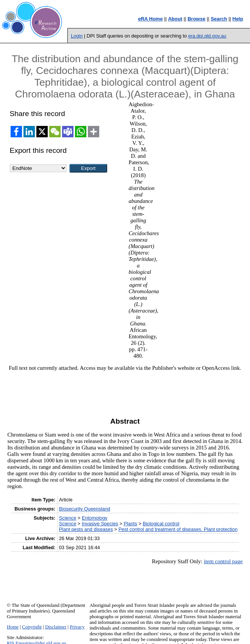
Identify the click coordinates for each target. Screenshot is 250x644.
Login (77, 36)
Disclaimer (56, 627)
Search (219, 19)
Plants (131, 524)
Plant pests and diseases (86, 529)
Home (13, 627)
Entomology (95, 518)
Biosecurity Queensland (85, 509)
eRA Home (150, 19)
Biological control (161, 524)
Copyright (32, 627)
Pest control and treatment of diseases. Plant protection (178, 529)
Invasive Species (100, 524)
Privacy (77, 627)
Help (238, 19)
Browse (196, 19)
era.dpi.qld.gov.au (207, 36)
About (175, 19)
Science (68, 518)
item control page (223, 561)
